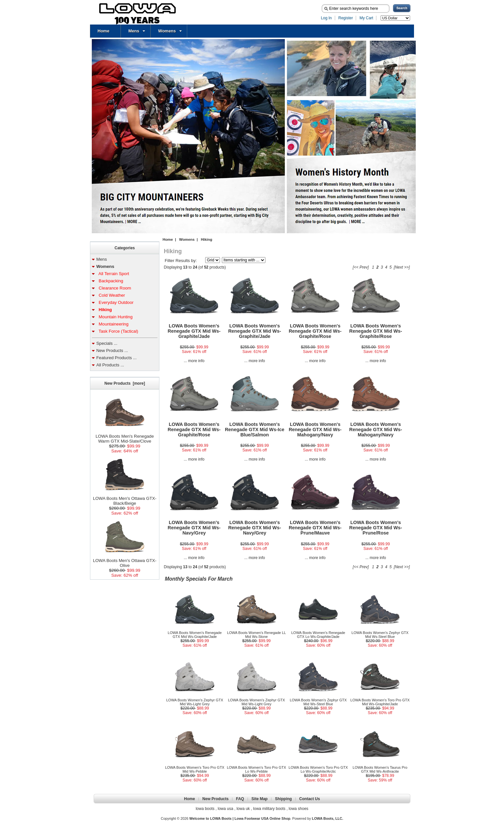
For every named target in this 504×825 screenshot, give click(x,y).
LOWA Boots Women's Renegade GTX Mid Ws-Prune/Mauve (315, 528)
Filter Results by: (181, 261)
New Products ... (112, 351)
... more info (194, 361)
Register (346, 18)
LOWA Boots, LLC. (328, 818)
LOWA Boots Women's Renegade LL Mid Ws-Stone (257, 635)
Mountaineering (112, 324)
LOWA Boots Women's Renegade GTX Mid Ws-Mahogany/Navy (315, 430)
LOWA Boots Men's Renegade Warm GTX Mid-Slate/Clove (125, 437)
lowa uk (243, 809)
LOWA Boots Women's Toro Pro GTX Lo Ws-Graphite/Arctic (318, 769)
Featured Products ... (116, 358)
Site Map (259, 799)
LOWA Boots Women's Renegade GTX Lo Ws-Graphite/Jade (318, 635)
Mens (137, 31)
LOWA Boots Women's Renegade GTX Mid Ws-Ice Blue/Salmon (255, 430)
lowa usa (225, 809)
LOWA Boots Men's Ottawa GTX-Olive (125, 561)
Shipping (283, 799)
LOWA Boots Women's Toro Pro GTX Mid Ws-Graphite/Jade (380, 702)
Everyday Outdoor (115, 302)
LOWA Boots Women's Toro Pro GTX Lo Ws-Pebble (256, 769)
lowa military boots (269, 809)
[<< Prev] (361, 267)
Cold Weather (111, 295)
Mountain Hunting (114, 317)
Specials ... (107, 343)
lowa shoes (298, 809)
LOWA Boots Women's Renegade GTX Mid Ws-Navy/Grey (194, 528)
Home (103, 31)
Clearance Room (114, 288)
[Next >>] (402, 267)
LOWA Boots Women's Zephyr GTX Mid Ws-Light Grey (195, 702)
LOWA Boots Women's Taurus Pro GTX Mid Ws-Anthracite (380, 769)
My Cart (366, 18)
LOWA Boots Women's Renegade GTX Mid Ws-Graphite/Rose (315, 331)
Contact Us (309, 799)
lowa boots (205, 809)
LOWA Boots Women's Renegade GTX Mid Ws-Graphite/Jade (194, 331)
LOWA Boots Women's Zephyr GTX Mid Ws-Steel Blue (380, 635)
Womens (170, 31)
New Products (215, 799)
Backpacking (110, 281)
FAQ (240, 799)
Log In (326, 18)
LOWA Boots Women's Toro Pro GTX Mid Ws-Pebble (195, 769)
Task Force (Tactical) (117, 331)
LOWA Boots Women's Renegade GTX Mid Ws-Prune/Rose (376, 528)
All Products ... (110, 365)
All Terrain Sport (113, 274)
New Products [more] (125, 383)
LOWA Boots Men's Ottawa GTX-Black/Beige (125, 499)
